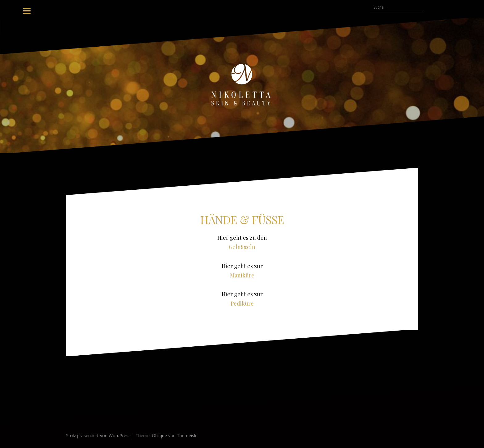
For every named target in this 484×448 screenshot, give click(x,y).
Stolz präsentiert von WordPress (98, 435)
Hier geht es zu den (242, 238)
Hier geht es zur (242, 266)
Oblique (159, 435)
